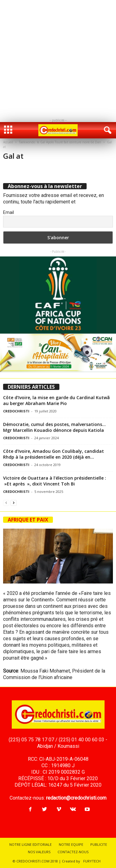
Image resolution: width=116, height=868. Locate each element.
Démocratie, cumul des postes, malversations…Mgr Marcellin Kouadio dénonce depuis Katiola (54, 427)
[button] (106, 130)
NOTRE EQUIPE (71, 844)
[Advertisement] (58, 58)
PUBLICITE (99, 844)
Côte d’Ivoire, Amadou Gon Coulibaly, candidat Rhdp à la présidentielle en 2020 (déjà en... (54, 454)
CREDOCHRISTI (16, 411)
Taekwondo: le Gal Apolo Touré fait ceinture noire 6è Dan (60, 142)
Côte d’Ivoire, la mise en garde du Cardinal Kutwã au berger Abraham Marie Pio (56, 400)
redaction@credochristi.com (76, 798)
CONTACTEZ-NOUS (73, 852)
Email (9, 212)
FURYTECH (92, 861)
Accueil (8, 142)
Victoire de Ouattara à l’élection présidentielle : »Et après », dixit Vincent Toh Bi (55, 481)
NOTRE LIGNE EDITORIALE (30, 844)
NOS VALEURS (39, 852)
